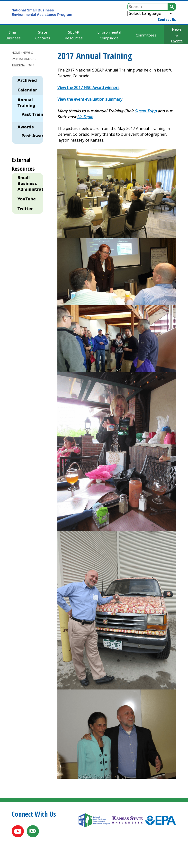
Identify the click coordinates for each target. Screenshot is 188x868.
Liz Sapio (85, 117)
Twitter (25, 209)
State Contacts (43, 35)
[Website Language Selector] (150, 13)
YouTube (27, 199)
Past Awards (35, 136)
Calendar (27, 90)
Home (16, 53)
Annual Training (26, 103)
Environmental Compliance (109, 35)
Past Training (36, 114)
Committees (146, 35)
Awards (26, 127)
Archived (27, 80)
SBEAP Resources (74, 35)
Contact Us (167, 19)
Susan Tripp (146, 111)
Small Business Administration (29, 183)
